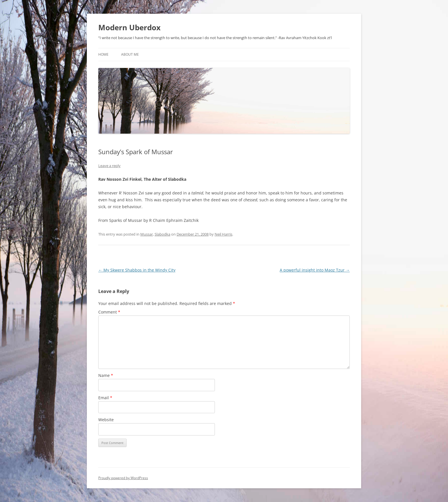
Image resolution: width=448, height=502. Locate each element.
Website (106, 420)
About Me (130, 54)
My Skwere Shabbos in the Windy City (137, 270)
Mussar (147, 234)
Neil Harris (223, 234)
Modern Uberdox (129, 27)
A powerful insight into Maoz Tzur (315, 270)
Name (106, 375)
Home (103, 54)
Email (105, 398)
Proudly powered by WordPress (123, 478)
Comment (109, 312)
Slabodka (162, 234)
